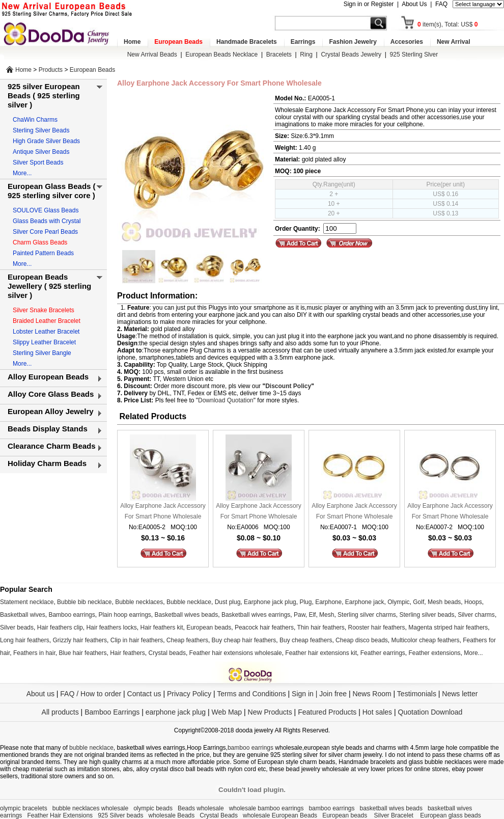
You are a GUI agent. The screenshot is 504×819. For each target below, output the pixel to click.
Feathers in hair (34, 653)
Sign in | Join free (319, 694)
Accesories (407, 42)
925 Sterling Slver (414, 54)
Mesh (327, 615)
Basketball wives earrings (256, 615)
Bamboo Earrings (112, 712)
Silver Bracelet (395, 815)
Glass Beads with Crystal (47, 221)
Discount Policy (288, 386)
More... (22, 173)
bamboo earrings (250, 748)
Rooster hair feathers (377, 627)
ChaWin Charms (35, 120)
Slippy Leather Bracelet (44, 342)
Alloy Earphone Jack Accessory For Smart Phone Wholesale (163, 511)
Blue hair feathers (82, 653)
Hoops (473, 602)
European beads (209, 627)
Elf (312, 615)
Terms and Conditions (251, 694)
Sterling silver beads (427, 615)
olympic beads (153, 808)
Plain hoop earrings (124, 615)
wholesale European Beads (280, 815)
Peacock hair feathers (264, 627)
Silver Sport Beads (38, 162)
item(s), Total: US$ (448, 24)
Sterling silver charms (367, 615)
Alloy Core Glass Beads (51, 394)
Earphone (328, 602)
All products (60, 712)
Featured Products (327, 712)
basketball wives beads (391, 808)
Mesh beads (444, 602)
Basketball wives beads (187, 615)
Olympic (398, 602)
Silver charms (476, 615)
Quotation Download (430, 712)
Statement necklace (27, 602)
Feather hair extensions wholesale (236, 653)
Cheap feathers (187, 640)
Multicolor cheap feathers (426, 640)
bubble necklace (91, 748)
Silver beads (17, 627)
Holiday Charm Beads (47, 463)
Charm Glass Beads (40, 242)
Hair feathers (128, 653)
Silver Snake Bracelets (44, 310)
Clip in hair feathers (137, 640)
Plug (305, 602)
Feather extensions (435, 653)
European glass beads (450, 815)
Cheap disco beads (362, 640)
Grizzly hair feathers (80, 640)
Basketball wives (23, 615)
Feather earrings (383, 653)
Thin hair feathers (320, 627)
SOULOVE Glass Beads (46, 210)
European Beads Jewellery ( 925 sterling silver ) (49, 286)
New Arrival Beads (152, 54)
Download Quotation (226, 400)
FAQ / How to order (91, 694)
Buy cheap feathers (306, 640)
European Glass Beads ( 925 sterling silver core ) (52, 191)
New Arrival (454, 42)
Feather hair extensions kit (321, 653)
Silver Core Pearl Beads (45, 232)
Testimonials (417, 694)
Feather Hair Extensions (60, 815)
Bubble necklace (189, 602)
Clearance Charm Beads (52, 446)
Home (132, 42)
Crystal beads (167, 653)
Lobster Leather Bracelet (46, 332)
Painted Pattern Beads (43, 253)
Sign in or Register (369, 4)
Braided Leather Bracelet (47, 321)
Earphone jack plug (270, 602)
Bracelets (279, 54)
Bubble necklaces (139, 602)
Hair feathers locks (111, 627)
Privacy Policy (189, 694)
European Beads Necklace (221, 54)
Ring (306, 54)
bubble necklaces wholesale (90, 808)
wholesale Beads (172, 815)
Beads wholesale (201, 808)
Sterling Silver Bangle (42, 353)
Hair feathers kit (161, 627)
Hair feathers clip (60, 627)
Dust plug (228, 602)
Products (51, 70)
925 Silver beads (120, 815)
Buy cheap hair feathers (244, 640)
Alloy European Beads (48, 377)
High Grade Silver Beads (46, 141)
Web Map (227, 712)
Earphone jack (365, 602)
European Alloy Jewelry (51, 411)
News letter (460, 694)
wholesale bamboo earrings (267, 808)
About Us (414, 4)
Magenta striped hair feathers (448, 627)
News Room (373, 694)
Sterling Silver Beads (41, 130)
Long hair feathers (25, 640)
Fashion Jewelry (353, 42)
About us (40, 694)
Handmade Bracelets (247, 42)
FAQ (441, 4)
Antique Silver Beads (41, 152)
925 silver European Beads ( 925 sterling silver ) (44, 95)
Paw (300, 615)
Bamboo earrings (72, 615)
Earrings (303, 42)
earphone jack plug (176, 712)
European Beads (178, 42)
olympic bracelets (24, 808)
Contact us (144, 694)
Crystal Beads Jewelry (351, 54)
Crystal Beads (219, 815)
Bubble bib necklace (84, 602)
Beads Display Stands (48, 429)
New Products (270, 712)
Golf (418, 602)
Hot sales (377, 712)
